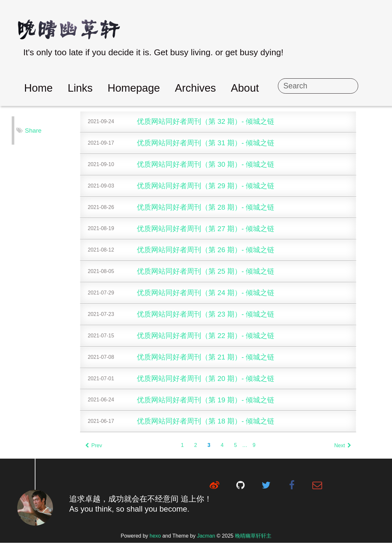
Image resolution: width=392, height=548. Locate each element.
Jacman (206, 541)
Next (350, 451)
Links (113, 88)
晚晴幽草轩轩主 (253, 541)
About (277, 88)
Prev (101, 451)
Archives (228, 88)
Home (71, 88)
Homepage (166, 88)
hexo (155, 541)
